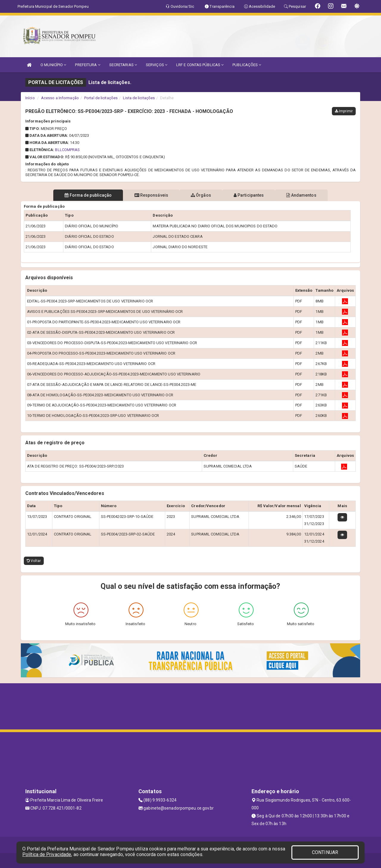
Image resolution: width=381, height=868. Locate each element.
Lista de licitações (139, 98)
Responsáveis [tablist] (149, 195)
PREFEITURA (88, 65)
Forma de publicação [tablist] (83, 195)
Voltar (34, 561)
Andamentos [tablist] (306, 195)
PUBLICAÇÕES (247, 65)
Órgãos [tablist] (201, 195)
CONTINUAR (325, 852)
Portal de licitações (101, 98)
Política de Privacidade (47, 854)
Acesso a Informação (60, 98)
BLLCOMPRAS (67, 150)
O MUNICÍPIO (53, 65)
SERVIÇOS (157, 65)
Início (30, 98)
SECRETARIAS (123, 65)
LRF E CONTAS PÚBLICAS (200, 65)
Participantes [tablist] (251, 195)
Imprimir (344, 111)
